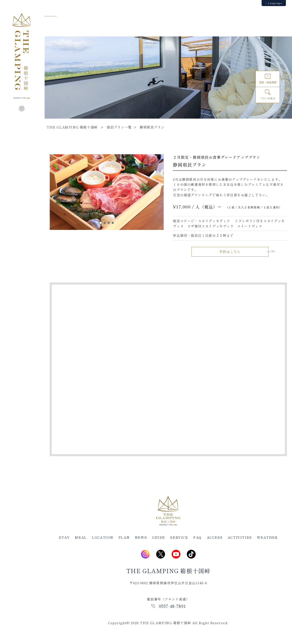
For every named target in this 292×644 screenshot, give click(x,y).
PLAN (124, 537)
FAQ (197, 537)
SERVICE (179, 537)
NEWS (141, 537)
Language (274, 3)
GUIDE (159, 537)
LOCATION (103, 537)
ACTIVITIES (240, 537)
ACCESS (215, 537)
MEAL (81, 537)
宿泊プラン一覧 (119, 127)
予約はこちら (230, 252)
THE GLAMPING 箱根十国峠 (72, 127)
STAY (64, 537)
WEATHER (267, 537)
